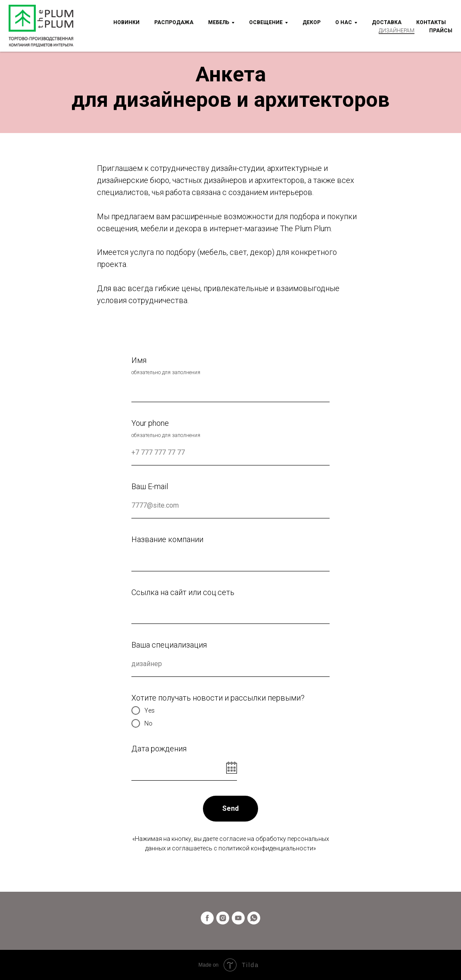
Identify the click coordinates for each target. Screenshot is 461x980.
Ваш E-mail (150, 486)
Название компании (167, 539)
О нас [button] (344, 22)
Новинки (126, 22)
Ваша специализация (169, 645)
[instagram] (223, 918)
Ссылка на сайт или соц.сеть (183, 592)
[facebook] (207, 918)
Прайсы (441, 31)
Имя (139, 360)
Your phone (150, 423)
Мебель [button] (219, 22)
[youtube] (238, 918)
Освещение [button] (266, 22)
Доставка (387, 22)
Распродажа (174, 22)
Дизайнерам (397, 31)
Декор (311, 22)
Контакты (431, 22)
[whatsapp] (254, 918)
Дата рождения (159, 749)
